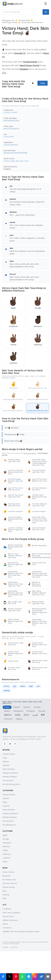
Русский (42, 711)
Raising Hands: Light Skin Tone (36, 603)
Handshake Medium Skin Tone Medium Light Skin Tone (37, 622)
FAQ (4, 898)
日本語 (18, 715)
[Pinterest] (15, 744)
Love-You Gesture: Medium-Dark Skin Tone (13, 472)
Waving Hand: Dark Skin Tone (37, 661)
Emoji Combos (9, 872)
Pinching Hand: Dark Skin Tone (12, 505)
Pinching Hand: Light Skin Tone (12, 461)
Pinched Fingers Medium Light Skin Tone (13, 481)
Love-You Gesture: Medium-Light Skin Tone (13, 530)
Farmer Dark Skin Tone (37, 564)
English (7, 707)
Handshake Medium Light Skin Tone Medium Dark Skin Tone (37, 574)
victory (6, 686)
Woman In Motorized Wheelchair (34, 584)
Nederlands (18, 711)
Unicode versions (10, 883)
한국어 (26, 715)
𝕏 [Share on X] (9, 977)
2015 (4, 73)
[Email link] (48, 977)
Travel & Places (9, 769)
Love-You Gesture (13, 511)
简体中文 (8, 715)
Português (31, 711)
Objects (6, 762)
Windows (6, 847)
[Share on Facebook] (3, 977)
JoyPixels (6, 858)
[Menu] (46, 4)
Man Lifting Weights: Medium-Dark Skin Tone (37, 593)
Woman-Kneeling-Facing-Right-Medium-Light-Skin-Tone (37, 611)
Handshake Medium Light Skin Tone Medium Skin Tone (13, 594)
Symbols (6, 765)
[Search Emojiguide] (22, 12)
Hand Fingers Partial (9, 23)
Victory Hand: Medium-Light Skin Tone (13, 654)
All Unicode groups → (11, 784)
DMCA (5, 924)
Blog (4, 891)
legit (31, 686)
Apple (5, 835)
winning (7, 691)
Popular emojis (9, 887)
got (15, 686)
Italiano (7, 711)
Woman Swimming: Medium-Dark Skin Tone (13, 547)
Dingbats (7, 169)
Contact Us (7, 928)
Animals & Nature (10, 777)
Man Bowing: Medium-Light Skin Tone (13, 565)
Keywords (7, 876)
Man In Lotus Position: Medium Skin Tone (13, 556)
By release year (9, 880)
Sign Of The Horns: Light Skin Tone (13, 496)
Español (17, 707)
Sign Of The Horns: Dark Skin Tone (13, 489)
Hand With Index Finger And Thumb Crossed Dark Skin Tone (37, 520)
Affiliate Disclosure (10, 920)
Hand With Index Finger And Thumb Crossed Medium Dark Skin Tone (37, 462)
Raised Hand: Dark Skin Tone (37, 668)
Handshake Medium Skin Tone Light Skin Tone (13, 584)
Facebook (7, 843)
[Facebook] (5, 744)
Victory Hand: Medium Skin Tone (37, 653)
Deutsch (27, 707)
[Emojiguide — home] (13, 4)
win (38, 686)
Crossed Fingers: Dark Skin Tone (37, 529)
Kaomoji (6, 895)
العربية (35, 715)
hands (23, 686)
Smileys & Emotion (10, 773)
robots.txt (14, 947)
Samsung (6, 854)
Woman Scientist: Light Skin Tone (13, 610)
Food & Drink (8, 780)
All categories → (9, 825)
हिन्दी (43, 715)
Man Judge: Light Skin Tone (13, 603)
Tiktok (5, 862)
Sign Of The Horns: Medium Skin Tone (38, 480)
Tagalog (19, 719)
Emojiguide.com (8, 20)
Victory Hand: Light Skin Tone (13, 644)
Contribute (7, 909)
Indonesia (8, 719)
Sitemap (6, 947)
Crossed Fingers (37, 511)
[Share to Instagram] (35, 977)
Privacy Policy (8, 916)
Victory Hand (11, 661)
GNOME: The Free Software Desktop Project (21, 932)
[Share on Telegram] (29, 977)
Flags (5, 758)
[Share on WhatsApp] (22, 977)
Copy (43, 83)
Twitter (5, 850)
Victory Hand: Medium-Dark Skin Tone (37, 645)
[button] (25, 112)
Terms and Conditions (12, 913)
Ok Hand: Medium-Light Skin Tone (37, 505)
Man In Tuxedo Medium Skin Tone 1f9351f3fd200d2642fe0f (38, 556)
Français (37, 707)
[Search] (46, 12)
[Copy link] (41, 977)
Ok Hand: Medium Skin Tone (37, 489)
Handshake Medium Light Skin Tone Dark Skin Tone (13, 574)
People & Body (24, 20)
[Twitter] (10, 744)
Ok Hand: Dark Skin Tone (12, 668)
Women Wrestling (37, 546)
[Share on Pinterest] (16, 977)
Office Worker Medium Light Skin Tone (13, 621)
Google (6, 839)
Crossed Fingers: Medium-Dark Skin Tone (13, 519)
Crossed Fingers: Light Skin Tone (37, 471)
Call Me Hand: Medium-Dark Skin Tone (37, 497)
